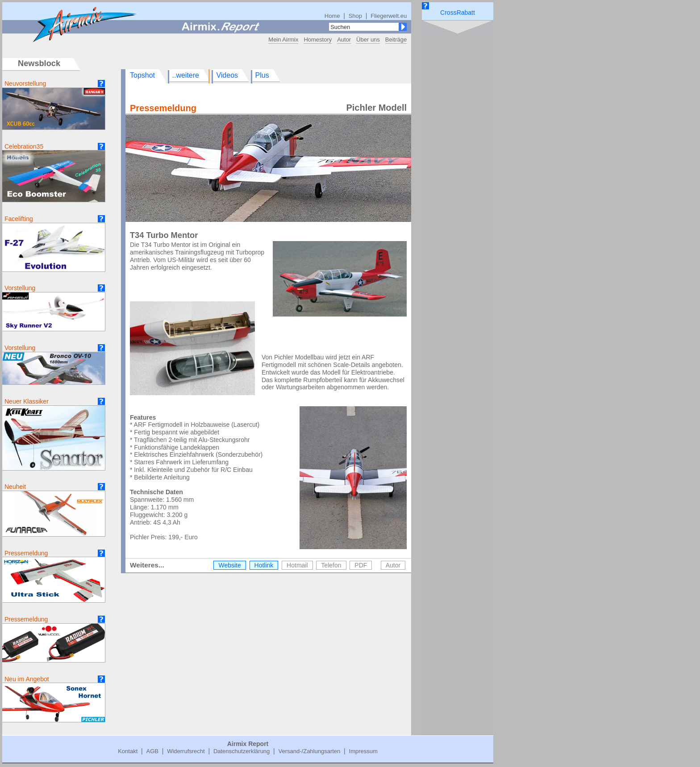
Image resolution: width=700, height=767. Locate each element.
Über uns (368, 40)
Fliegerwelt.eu (389, 16)
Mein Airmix (283, 40)
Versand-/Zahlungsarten (310, 751)
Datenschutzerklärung (242, 751)
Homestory (318, 40)
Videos (227, 75)
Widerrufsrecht (186, 751)
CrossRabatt (458, 13)
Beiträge (396, 40)
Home (332, 16)
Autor (344, 40)
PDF (361, 565)
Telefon (331, 565)
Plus (262, 75)
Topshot (142, 75)
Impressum (363, 751)
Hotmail (297, 565)
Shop (355, 16)
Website (229, 565)
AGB (152, 751)
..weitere (186, 75)
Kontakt (128, 751)
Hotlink (264, 565)
